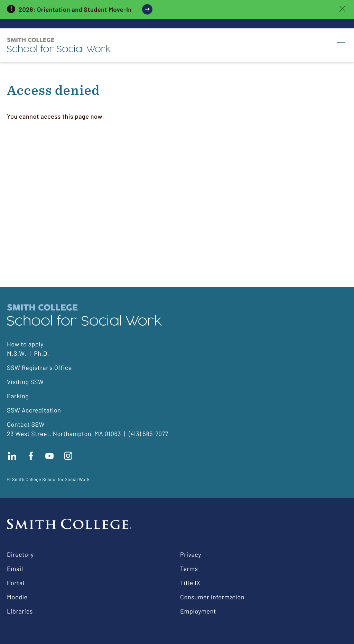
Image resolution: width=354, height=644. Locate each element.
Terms (189, 569)
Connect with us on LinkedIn (12, 456)
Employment (198, 611)
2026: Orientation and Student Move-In (75, 9)
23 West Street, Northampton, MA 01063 (64, 434)
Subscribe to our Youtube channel (49, 456)
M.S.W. (17, 353)
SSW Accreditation (34, 410)
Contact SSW (26, 424)
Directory (20, 554)
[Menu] (341, 45)
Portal (16, 583)
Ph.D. (41, 353)
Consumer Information (212, 597)
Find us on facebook (31, 456)
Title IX (190, 583)
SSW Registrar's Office (39, 368)
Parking (18, 396)
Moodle (17, 597)
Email (15, 569)
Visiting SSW (25, 382)
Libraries (20, 611)
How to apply (25, 344)
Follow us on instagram (68, 456)
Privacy (191, 554)
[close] (342, 9)
